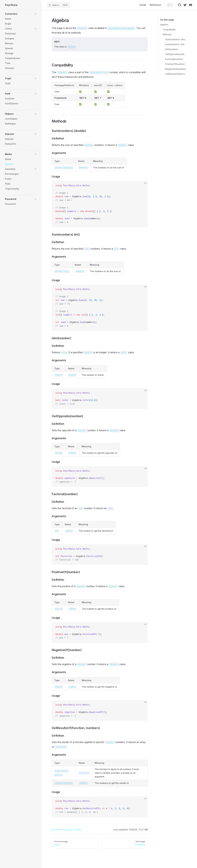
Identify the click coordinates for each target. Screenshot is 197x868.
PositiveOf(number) (175, 64)
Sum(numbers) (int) (175, 44)
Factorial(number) (174, 59)
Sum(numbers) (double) (176, 39)
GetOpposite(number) (176, 54)
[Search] (58, 5)
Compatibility (169, 30)
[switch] (170, 5)
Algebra (164, 25)
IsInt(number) (172, 49)
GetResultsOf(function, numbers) (176, 74)
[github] (179, 5)
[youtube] (191, 5)
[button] (21, 14)
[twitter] (185, 5)
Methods (167, 34)
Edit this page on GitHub (66, 830)
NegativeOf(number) (176, 69)
